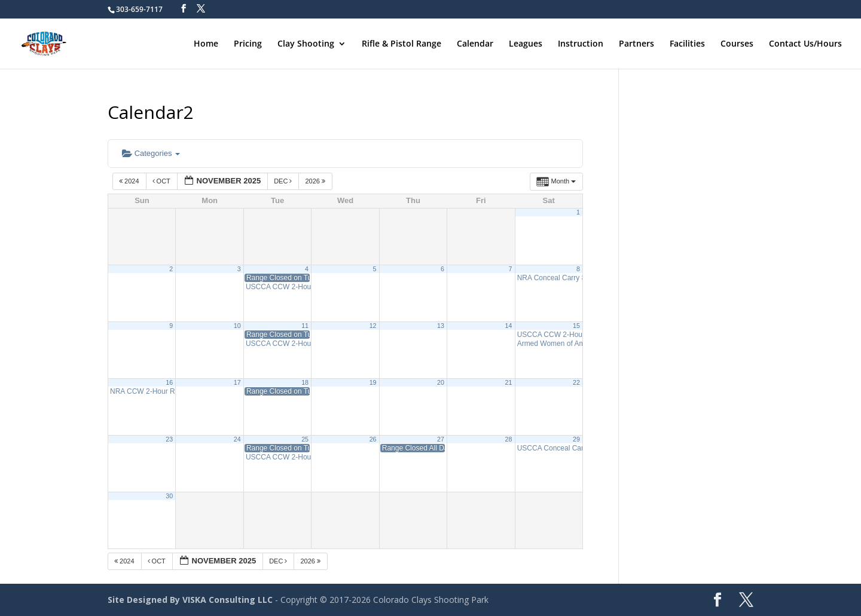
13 (441, 326)
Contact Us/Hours (805, 44)
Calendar (475, 44)
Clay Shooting (306, 44)
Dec (284, 181)
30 (169, 496)
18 (305, 382)
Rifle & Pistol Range (402, 44)
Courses (737, 44)
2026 (316, 181)
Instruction (581, 44)
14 (509, 326)
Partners (636, 44)
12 (373, 326)
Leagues (526, 44)
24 (237, 439)
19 (373, 382)
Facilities (687, 44)
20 (441, 382)
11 (305, 326)
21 (509, 382)
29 (576, 439)
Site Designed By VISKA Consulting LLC (190, 600)
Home (206, 44)
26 (373, 439)
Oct (162, 181)
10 (237, 326)
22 (576, 382)
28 (509, 439)
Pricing (248, 44)
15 (576, 326)
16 (169, 382)
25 (305, 439)
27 (441, 439)
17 (237, 382)
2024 (130, 181)
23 (169, 439)
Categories (151, 153)
